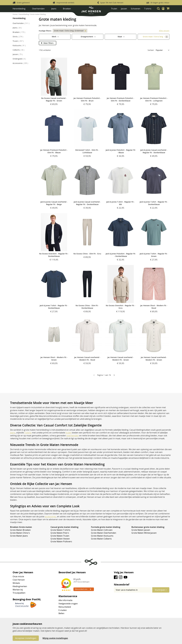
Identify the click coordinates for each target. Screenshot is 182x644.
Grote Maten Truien (60, 536)
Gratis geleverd (23, 3)
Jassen (124, 9)
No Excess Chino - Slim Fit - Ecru (87, 254)
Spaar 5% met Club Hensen (112, 3)
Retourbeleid (65, 607)
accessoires (50, 517)
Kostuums (19, 45)
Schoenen (136, 9)
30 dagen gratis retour (160, 3)
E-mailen (63, 610)
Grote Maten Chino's (20, 533)
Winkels (16, 583)
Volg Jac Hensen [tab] (124, 572)
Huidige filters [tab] (45, 31)
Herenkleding (19, 9)
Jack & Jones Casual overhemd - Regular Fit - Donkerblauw (154, 151)
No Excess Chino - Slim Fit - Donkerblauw (87, 307)
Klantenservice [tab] (68, 596)
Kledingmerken (20, 586)
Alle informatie (65, 600)
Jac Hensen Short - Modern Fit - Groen (54, 359)
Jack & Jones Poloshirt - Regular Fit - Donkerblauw (121, 255)
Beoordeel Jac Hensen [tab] (72, 572)
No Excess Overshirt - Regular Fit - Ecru (121, 307)
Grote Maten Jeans (19, 536)
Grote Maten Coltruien (102, 530)
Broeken (67, 9)
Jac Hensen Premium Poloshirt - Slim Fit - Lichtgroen (154, 99)
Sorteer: (151, 50)
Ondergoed (19, 59)
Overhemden (38, 9)
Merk (54, 37)
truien (69, 433)
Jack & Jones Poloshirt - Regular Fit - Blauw (121, 151)
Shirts (18, 37)
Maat (120, 37)
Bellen (61, 613)
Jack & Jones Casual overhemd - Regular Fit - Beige (54, 203)
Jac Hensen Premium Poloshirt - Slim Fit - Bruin (87, 99)
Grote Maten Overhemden (104, 533)
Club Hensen (19, 580)
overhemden (73, 436)
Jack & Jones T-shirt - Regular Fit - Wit (121, 203)
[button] (163, 8)
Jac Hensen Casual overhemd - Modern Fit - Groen (121, 359)
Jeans (54, 9)
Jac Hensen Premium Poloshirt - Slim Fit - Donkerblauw (121, 99)
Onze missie (18, 576)
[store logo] (91, 11)
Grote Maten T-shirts (60, 530)
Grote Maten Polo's (60, 533)
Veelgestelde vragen (68, 604)
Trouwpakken (19, 593)
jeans (13, 433)
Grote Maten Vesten (60, 539)
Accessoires (20, 63)
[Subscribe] (161, 590)
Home (15, 14)
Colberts (18, 50)
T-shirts (148, 9)
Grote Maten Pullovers (61, 541)
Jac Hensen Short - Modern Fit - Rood (154, 307)
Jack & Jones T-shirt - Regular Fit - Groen (154, 255)
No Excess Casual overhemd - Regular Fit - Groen (54, 99)
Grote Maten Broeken (20, 530)
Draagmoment (87, 37)
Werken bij (18, 590)
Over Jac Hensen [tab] (23, 572)
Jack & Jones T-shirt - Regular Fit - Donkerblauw (154, 203)
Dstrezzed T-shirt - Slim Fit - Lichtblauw (87, 151)
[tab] (142, 585)
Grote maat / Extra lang (155, 37)
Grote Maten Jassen (141, 530)
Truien (114, 9)
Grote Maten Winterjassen (144, 533)
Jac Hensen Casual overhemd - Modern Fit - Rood (87, 359)
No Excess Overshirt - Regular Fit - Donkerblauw (54, 255)
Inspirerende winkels (65, 3)
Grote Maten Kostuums (102, 536)
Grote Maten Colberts (101, 539)
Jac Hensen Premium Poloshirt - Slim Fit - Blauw (54, 151)
